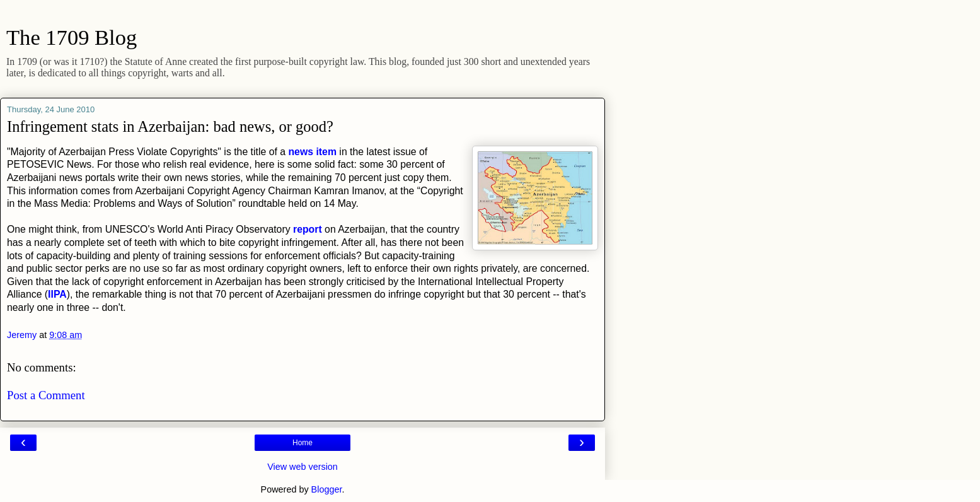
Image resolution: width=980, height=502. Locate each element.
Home (303, 443)
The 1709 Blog (72, 37)
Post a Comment (46, 395)
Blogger (327, 489)
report (309, 229)
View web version (303, 467)
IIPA (57, 294)
